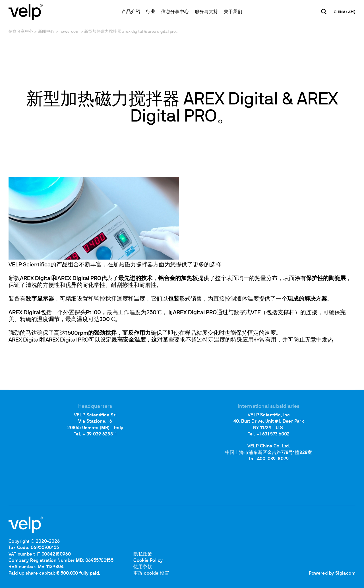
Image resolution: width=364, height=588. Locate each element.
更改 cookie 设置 (151, 573)
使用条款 (143, 567)
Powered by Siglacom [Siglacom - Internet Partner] (332, 573)
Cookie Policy (148, 561)
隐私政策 (143, 554)
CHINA (340, 12)
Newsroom (69, 32)
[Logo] (26, 12)
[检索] (324, 12)
